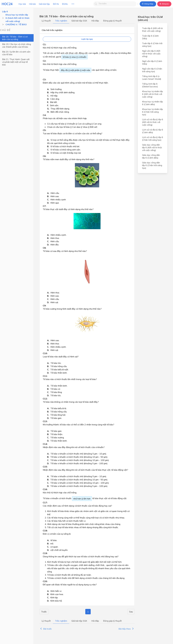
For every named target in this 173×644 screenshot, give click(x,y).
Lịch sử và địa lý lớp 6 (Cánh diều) (153, 131)
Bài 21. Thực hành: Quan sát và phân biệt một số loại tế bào (16, 62)
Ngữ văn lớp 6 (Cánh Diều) (152, 62)
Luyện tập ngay (87, 39)
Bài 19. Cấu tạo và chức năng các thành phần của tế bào (17, 45)
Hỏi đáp (95, 21)
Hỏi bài (32, 4)
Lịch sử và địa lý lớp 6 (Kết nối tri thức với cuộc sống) (153, 122)
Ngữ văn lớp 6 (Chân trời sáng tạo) (152, 70)
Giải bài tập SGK (79, 21)
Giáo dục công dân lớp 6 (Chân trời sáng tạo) (152, 165)
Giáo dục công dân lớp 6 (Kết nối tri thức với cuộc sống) (152, 147)
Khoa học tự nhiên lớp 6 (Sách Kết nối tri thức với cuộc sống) (17, 18)
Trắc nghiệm (61, 21)
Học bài (22, 4)
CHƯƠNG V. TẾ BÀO (16, 24)
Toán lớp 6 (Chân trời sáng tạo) (152, 45)
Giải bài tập (44, 4)
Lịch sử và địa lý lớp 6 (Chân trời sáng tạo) (153, 139)
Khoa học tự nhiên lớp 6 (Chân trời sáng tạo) (152, 112)
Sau (131, 612)
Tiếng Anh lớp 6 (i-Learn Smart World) (152, 78)
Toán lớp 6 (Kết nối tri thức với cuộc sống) (152, 30)
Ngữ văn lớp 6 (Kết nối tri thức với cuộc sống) (151, 54)
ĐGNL (65, 4)
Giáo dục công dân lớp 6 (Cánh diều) (151, 156)
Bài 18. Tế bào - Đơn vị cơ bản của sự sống (15, 38)
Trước (44, 612)
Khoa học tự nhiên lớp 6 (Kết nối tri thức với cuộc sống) (152, 94)
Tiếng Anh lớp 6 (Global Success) (150, 85)
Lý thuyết (46, 21)
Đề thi (56, 4)
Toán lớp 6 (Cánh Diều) (150, 37)
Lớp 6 (5, 11)
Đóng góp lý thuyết (112, 21)
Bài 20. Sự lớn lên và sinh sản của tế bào (16, 53)
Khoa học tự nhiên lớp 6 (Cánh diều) (152, 103)
